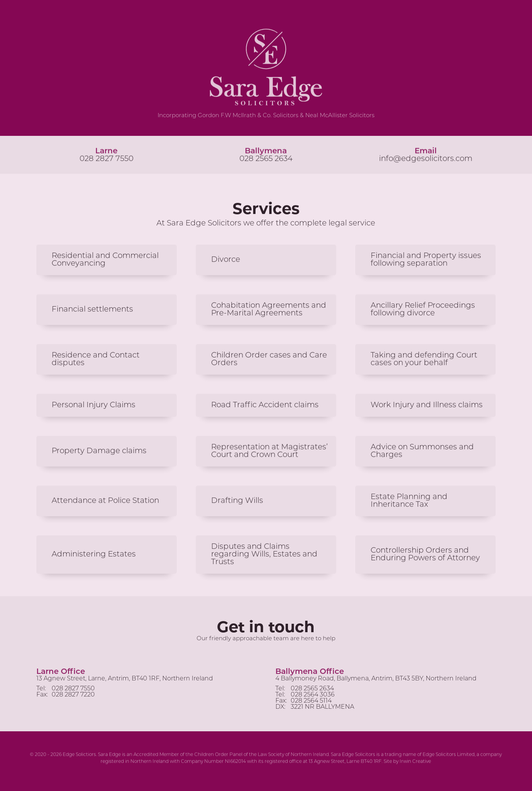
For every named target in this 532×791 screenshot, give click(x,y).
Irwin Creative (415, 762)
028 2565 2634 (266, 160)
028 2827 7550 (107, 160)
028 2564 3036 (313, 697)
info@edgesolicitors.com (426, 160)
